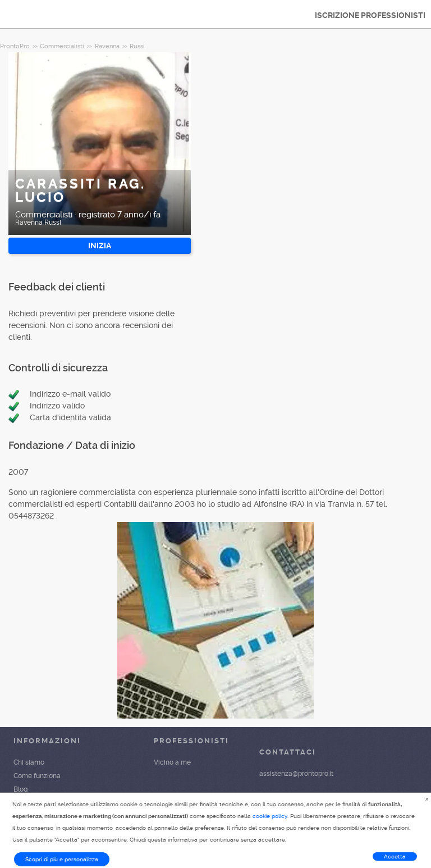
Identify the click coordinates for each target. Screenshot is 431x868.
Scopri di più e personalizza (62, 859)
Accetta (395, 856)
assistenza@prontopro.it (296, 774)
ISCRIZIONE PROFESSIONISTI (370, 15)
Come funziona (37, 776)
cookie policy (270, 816)
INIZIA (100, 246)
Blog (20, 789)
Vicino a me (172, 762)
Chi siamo (29, 762)
